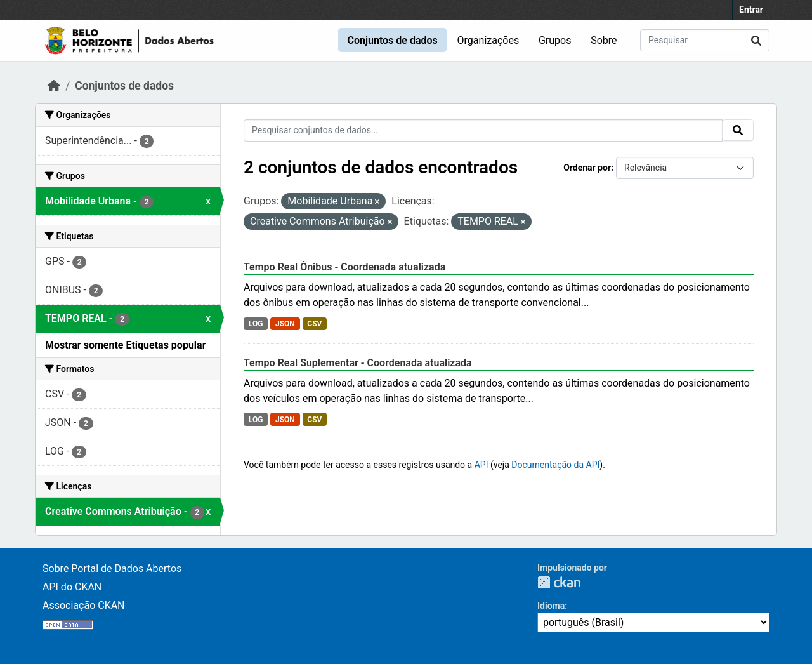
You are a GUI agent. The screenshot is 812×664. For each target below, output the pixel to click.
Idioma (551, 606)
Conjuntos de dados (392, 40)
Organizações (488, 40)
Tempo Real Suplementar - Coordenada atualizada (358, 363)
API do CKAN (72, 587)
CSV (314, 324)
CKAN (559, 582)
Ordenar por (587, 168)
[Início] (54, 86)
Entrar (751, 10)
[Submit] (756, 40)
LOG (256, 324)
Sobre (604, 40)
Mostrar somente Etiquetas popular (126, 345)
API (481, 465)
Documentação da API (555, 465)
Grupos (555, 40)
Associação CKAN (84, 605)
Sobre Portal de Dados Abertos (112, 568)
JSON (285, 324)
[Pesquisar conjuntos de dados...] (705, 40)
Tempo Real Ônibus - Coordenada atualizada (344, 267)
